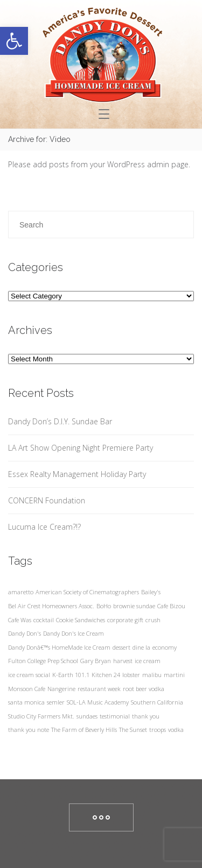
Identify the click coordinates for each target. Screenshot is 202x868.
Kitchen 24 (106, 675)
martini (174, 675)
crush (153, 620)
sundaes (87, 716)
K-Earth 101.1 (71, 675)
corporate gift (125, 620)
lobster (131, 675)
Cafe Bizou (171, 606)
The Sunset (133, 730)
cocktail (44, 620)
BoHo (104, 606)
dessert (121, 647)
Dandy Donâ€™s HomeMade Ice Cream (59, 647)
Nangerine (61, 689)
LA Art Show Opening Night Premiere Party (81, 448)
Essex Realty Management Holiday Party (77, 474)
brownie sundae (134, 606)
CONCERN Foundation (47, 500)
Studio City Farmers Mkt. (41, 716)
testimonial (115, 716)
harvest (123, 661)
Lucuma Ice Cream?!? (44, 527)
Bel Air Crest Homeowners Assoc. (51, 606)
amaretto (21, 592)
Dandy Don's (25, 633)
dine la (141, 647)
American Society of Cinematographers (87, 592)
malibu (152, 675)
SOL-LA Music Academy (98, 702)
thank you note (29, 730)
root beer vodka (144, 689)
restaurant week (99, 689)
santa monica (26, 702)
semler (56, 702)
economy (165, 647)
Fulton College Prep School (43, 661)
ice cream (148, 661)
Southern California (157, 702)
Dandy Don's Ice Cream (74, 633)
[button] (14, 41)
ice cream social (29, 675)
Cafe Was (20, 620)
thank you (146, 716)
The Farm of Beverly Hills (84, 730)
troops (158, 730)
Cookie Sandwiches (81, 620)
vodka (176, 730)
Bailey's (151, 592)
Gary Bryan (96, 661)
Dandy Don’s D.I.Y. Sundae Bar (60, 421)
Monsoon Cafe (27, 689)
